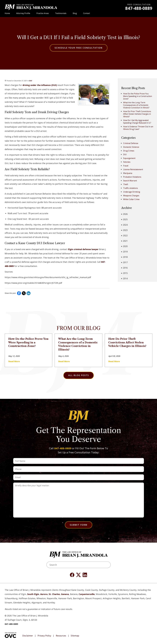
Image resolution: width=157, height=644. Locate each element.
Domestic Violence (131, 147)
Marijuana (128, 173)
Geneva (65, 594)
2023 (124, 230)
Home (7, 13)
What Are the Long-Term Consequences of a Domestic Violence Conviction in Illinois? (136, 105)
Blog (75, 13)
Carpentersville (87, 594)
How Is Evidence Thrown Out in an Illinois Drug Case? (138, 128)
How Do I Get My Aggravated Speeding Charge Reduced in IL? (137, 122)
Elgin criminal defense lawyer (83, 249)
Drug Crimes (129, 151)
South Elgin (33, 594)
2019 (124, 252)
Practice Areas (43, 13)
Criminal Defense (131, 143)
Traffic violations (131, 188)
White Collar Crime (131, 199)
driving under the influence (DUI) (39, 85)
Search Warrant (130, 181)
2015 (124, 273)
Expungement (129, 158)
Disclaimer (28, 636)
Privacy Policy (44, 636)
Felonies (127, 162)
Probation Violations (132, 177)
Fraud (126, 166)
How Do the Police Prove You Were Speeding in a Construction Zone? (138, 96)
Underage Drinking (132, 192)
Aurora (44, 594)
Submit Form (79, 525)
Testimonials (61, 13)
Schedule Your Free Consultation (79, 48)
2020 (124, 246)
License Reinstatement (133, 169)
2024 (124, 225)
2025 (124, 219)
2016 (124, 268)
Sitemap (75, 636)
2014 (124, 278)
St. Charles (54, 594)
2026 (124, 214)
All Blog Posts (79, 375)
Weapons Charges (131, 196)
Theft (126, 184)
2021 (124, 241)
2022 (124, 235)
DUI (30, 81)
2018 (124, 257)
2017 (124, 262)
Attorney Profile (23, 13)
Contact (86, 13)
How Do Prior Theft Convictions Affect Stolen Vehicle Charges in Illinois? (137, 114)
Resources (61, 636)
